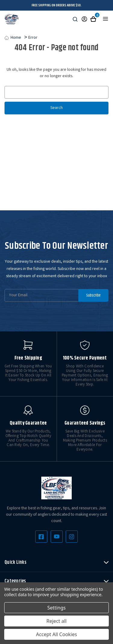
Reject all (56, 621)
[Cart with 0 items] (93, 19)
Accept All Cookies (57, 634)
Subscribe (93, 295)
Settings (56, 608)
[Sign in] (84, 19)
